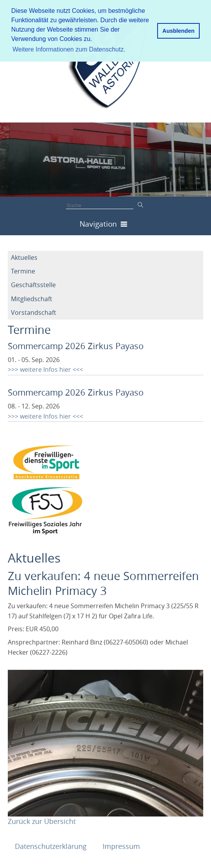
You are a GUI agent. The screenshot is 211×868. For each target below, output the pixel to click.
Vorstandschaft (34, 312)
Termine (23, 271)
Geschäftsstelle (33, 285)
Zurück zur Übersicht (42, 821)
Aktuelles (24, 257)
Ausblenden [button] (178, 31)
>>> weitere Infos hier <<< (45, 369)
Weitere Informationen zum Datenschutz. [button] (69, 49)
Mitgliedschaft (32, 299)
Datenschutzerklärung (52, 846)
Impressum (121, 846)
